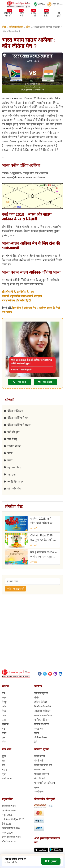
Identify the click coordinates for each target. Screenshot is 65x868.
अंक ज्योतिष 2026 (11, 828)
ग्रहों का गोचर (14, 467)
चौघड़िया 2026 (9, 842)
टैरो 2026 (6, 824)
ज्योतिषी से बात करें (8, 14)
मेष (3, 693)
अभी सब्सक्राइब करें (15, 589)
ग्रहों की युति (13, 432)
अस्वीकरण (39, 792)
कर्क (4, 706)
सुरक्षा (37, 787)
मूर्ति (4, 774)
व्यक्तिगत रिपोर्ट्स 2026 (13, 819)
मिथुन (5, 702)
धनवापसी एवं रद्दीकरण (45, 783)
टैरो (36, 742)
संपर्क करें (39, 761)
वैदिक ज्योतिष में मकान (19, 425)
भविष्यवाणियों (16, 27)
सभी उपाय (7, 778)
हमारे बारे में (40, 756)
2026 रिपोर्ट (34, 14)
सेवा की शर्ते (40, 778)
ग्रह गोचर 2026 (9, 811)
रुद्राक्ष (5, 769)
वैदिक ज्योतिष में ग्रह (18, 418)
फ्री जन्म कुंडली (41, 693)
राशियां (5, 686)
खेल (28, 27)
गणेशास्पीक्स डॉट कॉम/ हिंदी (16, 301)
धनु (3, 729)
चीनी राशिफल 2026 (11, 837)
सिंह (4, 711)
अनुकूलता (39, 729)
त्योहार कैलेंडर (41, 702)
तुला (4, 720)
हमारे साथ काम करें (43, 765)
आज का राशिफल (42, 711)
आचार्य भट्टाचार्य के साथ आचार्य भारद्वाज (22, 296)
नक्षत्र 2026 (7, 833)
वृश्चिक (5, 724)
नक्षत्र (10, 460)
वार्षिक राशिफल (42, 724)
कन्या (4, 715)
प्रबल (10, 453)
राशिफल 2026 (9, 806)
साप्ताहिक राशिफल (43, 715)
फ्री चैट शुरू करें (51, 861)
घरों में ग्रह (12, 439)
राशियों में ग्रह (14, 446)
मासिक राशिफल (42, 720)
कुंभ (4, 737)
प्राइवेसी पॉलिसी (42, 774)
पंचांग (37, 698)
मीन (4, 742)
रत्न (3, 761)
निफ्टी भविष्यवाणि (43, 706)
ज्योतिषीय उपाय (15, 482)
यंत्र (3, 765)
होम (4, 27)
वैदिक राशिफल (15, 411)
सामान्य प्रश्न (40, 769)
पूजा (4, 756)
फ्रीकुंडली (59, 14)
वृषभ (4, 698)
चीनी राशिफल (41, 737)
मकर (4, 733)
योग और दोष (14, 489)
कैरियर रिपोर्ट (46, 14)
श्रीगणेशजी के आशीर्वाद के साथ (18, 292)
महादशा (12, 475)
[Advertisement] (32, 632)
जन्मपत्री (22, 14)
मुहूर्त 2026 (7, 815)
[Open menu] (4, 4)
